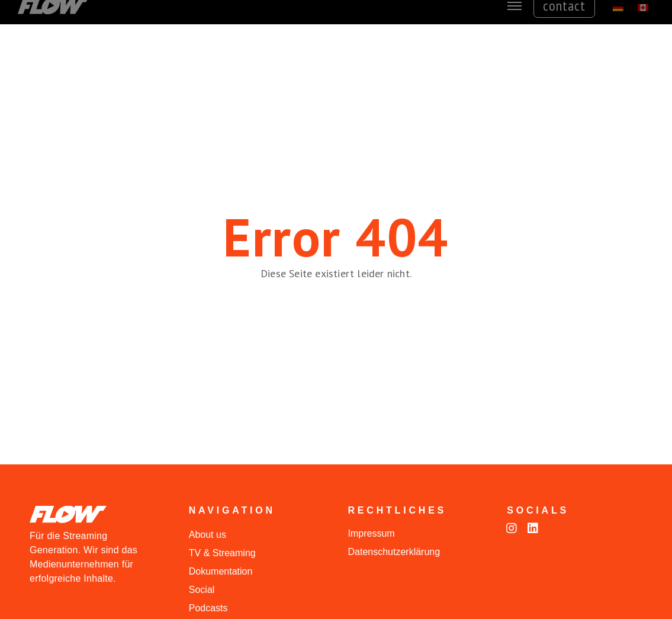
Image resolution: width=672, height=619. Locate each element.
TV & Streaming (222, 553)
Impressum (372, 533)
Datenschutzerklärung (394, 552)
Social (202, 590)
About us (208, 535)
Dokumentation (221, 571)
